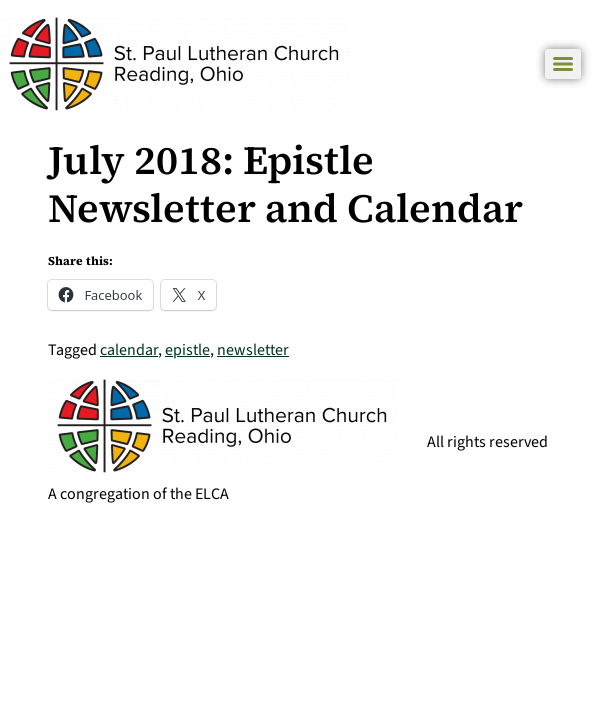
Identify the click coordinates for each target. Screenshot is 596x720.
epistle (187, 350)
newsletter (253, 350)
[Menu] (563, 64)
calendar (129, 350)
